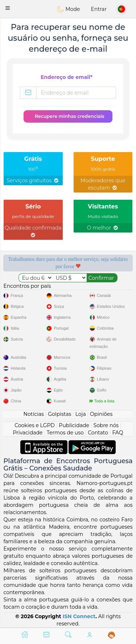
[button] (8, 8)
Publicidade (74, 425)
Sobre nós (106, 425)
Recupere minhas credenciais (70, 116)
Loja (81, 414)
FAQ (118, 433)
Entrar (99, 9)
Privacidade (28, 433)
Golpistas (59, 414)
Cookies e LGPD (35, 425)
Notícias (34, 414)
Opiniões (101, 414)
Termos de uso (65, 433)
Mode (69, 9)
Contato (98, 433)
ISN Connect (79, 616)
